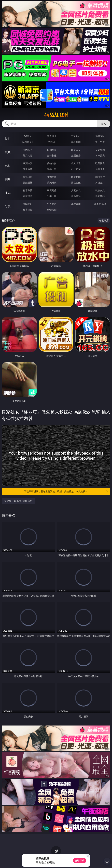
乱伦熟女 (76, 169)
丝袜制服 (52, 155)
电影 (8, 166)
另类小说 (52, 196)
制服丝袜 (28, 169)
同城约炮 (28, 204)
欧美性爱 (100, 163)
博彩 (8, 139)
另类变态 (100, 169)
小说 (8, 193)
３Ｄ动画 (100, 150)
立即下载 (80, 860)
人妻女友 (76, 190)
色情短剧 (52, 210)
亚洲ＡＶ (28, 150)
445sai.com (56, 115)
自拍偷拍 (52, 150)
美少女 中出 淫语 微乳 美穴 (18, 501)
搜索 (104, 124)
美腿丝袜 (28, 183)
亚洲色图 (52, 177)
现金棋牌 (76, 142)
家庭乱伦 (52, 190)
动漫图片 (100, 177)
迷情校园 (28, 196)
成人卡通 (76, 163)
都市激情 (28, 190)
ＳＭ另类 (100, 155)
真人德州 (52, 136)
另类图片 (100, 183)
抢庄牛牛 (100, 142)
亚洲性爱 (28, 163)
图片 (8, 179)
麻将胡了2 (28, 142)
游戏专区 (100, 136)
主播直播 (76, 155)
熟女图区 (76, 183)
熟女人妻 (28, 155)
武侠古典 (100, 190)
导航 (8, 206)
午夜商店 (52, 204)
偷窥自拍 (28, 177)
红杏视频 (28, 210)
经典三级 (52, 169)
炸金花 (52, 142)
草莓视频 (76, 204)
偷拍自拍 (52, 163)
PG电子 (28, 136)
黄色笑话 (76, 196)
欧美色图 (76, 177)
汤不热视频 (100, 204)
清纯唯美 (52, 183)
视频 (8, 152)
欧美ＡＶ (76, 150)
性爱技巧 (100, 196)
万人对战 (76, 136)
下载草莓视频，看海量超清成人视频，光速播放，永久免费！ (66, 491)
